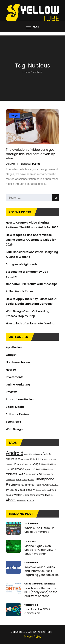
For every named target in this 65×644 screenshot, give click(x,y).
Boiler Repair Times (20, 291)
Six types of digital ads (22, 264)
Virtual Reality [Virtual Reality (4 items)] (26, 490)
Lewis (12, 164)
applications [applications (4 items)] (13, 459)
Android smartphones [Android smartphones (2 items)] (33, 454)
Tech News (13, 422)
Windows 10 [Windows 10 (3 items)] (47, 495)
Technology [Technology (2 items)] (54, 485)
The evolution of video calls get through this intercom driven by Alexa (30, 154)
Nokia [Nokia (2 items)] (29, 474)
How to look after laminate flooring (30, 323)
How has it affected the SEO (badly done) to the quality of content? (41, 592)
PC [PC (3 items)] (40, 474)
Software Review (18, 414)
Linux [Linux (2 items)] (45, 469)
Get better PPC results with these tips (32, 284)
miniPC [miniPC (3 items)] (22, 474)
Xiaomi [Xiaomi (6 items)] (11, 500)
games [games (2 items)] (28, 464)
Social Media (15, 407)
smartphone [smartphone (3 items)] (28, 480)
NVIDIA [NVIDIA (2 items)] (35, 474)
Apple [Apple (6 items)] (47, 454)
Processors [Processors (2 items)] (10, 480)
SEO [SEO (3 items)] (18, 480)
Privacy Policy (33, 637)
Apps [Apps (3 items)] (24, 459)
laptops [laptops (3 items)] (28, 469)
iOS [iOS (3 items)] (13, 469)
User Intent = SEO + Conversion (38, 611)
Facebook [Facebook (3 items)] (19, 464)
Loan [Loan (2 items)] (51, 469)
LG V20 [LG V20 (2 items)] (39, 469)
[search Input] (33, 198)
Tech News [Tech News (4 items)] (42, 485)
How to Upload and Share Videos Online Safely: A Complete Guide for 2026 (31, 240)
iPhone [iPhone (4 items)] (20, 469)
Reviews (12, 392)
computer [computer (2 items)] (10, 464)
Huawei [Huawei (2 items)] (45, 464)
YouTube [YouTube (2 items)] (31, 500)
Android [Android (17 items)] (15, 453)
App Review (14, 347)
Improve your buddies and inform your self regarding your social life (42, 571)
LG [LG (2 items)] (34, 469)
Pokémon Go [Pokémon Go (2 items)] (48, 474)
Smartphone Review (20, 399)
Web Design (14, 429)
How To (11, 370)
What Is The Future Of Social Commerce (39, 530)
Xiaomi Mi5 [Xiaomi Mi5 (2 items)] (22, 500)
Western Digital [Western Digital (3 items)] (21, 495)
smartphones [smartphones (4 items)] (26, 485)
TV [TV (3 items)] (7, 490)
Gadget (15, 115)
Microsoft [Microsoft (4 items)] (12, 474)
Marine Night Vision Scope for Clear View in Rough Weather (40, 550)
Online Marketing (18, 385)
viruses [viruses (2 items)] (38, 490)
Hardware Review (18, 362)
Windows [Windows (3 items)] (35, 495)
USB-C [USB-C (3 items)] (13, 490)
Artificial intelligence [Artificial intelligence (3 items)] (38, 459)
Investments (15, 377)
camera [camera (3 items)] (53, 459)
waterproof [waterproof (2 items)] (46, 490)
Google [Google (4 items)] (36, 464)
